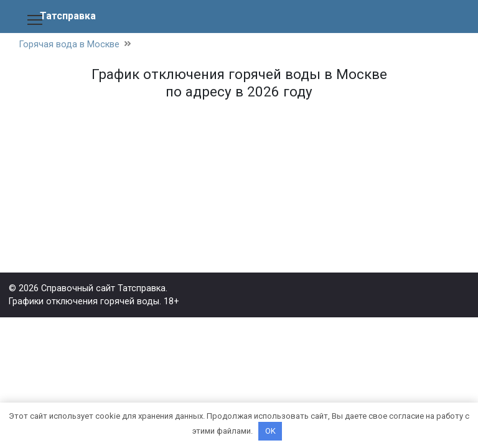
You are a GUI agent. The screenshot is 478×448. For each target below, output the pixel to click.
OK (270, 431)
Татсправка (68, 16)
